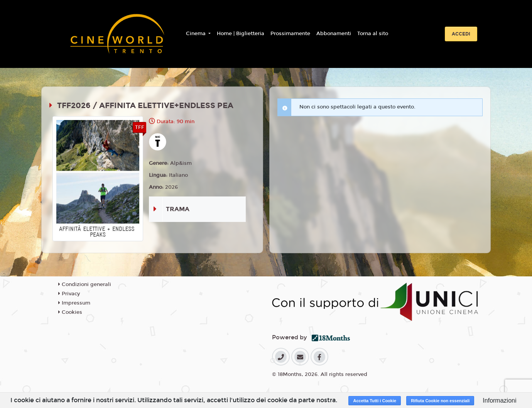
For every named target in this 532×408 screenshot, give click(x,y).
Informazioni (499, 400)
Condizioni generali (85, 284)
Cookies (70, 312)
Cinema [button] (197, 34)
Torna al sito (373, 34)
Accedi (461, 34)
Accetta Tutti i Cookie (375, 401)
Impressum (74, 303)
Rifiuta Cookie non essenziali (440, 401)
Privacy (69, 294)
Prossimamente (290, 34)
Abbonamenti (334, 34)
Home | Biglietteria (241, 34)
